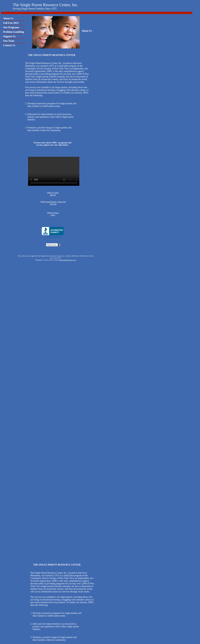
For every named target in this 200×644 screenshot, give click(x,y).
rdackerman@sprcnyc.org (67, 260)
